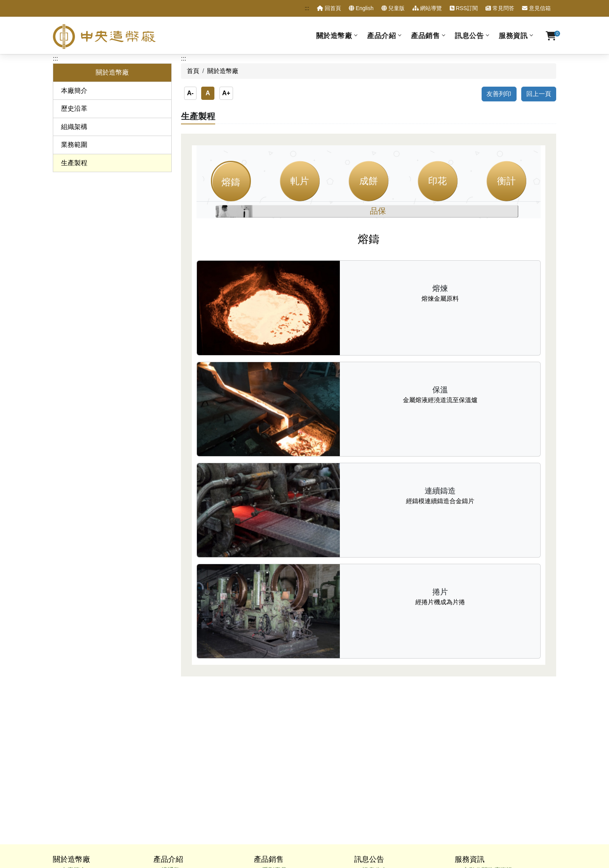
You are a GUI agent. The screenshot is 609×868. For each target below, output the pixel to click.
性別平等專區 (482, 733)
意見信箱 (536, 8)
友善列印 (499, 94)
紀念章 (171, 723)
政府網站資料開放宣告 (407, 815)
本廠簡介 (74, 91)
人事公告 (375, 723)
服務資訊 (513, 36)
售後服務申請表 (485, 754)
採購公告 (375, 733)
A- (190, 93)
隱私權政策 (314, 815)
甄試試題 (475, 723)
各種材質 (274, 712)
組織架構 (74, 127)
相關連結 (475, 775)
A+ (226, 93)
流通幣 (171, 702)
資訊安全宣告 (353, 815)
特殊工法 (274, 743)
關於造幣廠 (334, 36)
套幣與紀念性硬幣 (186, 712)
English (361, 8)
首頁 (193, 71)
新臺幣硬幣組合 (183, 733)
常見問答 (500, 8)
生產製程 (74, 163)
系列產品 (274, 702)
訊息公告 (469, 36)
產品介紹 (381, 36)
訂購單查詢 (478, 743)
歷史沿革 (74, 109)
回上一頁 (539, 94)
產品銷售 (425, 36)
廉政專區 (475, 712)
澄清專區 (375, 712)
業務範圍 (74, 145)
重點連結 (475, 764)
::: (307, 8)
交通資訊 (475, 785)
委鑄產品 (174, 743)
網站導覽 (427, 8)
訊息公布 (375, 702)
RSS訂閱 (464, 8)
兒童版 (393, 8)
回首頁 (329, 8)
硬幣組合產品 (280, 723)
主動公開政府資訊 (488, 702)
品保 (378, 211)
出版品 (171, 754)
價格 (268, 733)
